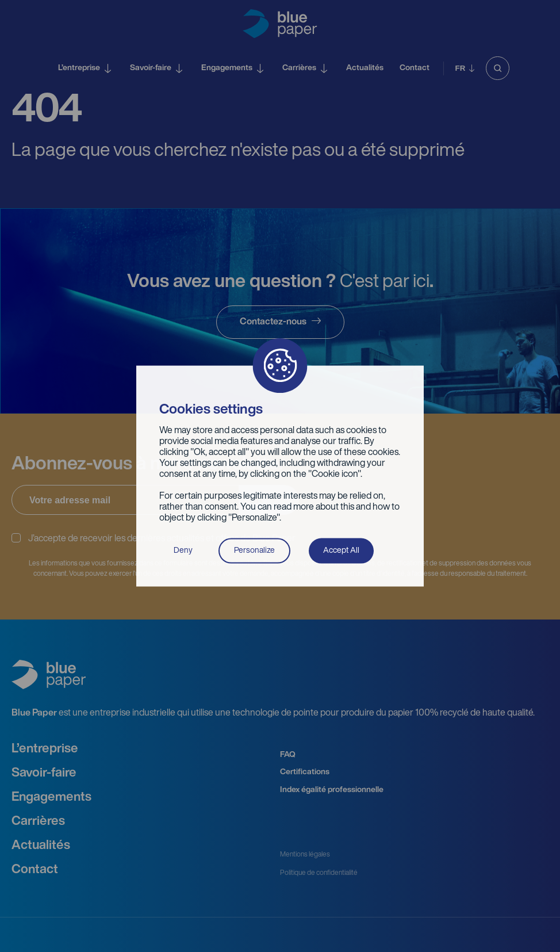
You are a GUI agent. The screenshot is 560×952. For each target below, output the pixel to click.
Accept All (341, 550)
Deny (183, 550)
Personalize (254, 550)
